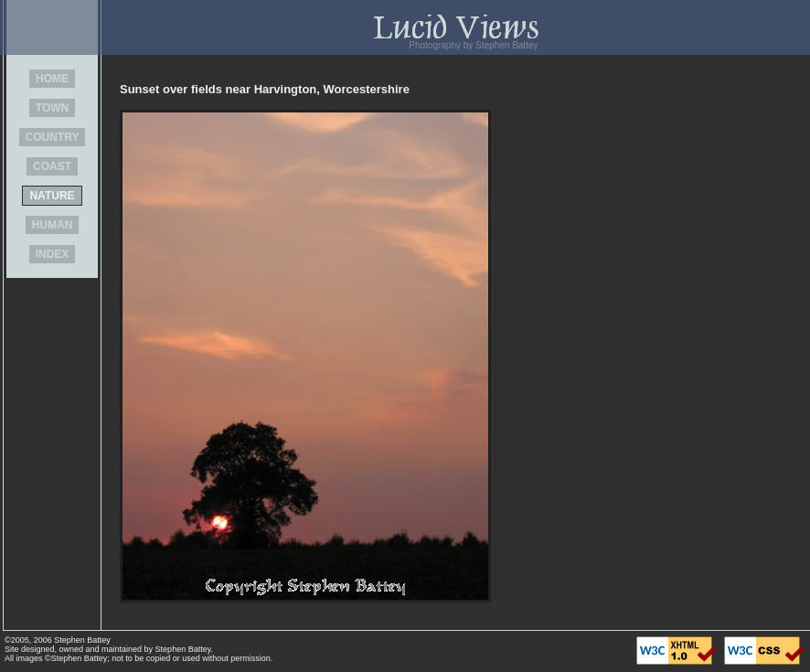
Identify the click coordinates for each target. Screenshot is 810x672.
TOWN (52, 108)
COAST (52, 166)
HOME (52, 79)
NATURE (52, 196)
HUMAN (53, 225)
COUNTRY (53, 137)
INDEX (53, 254)
